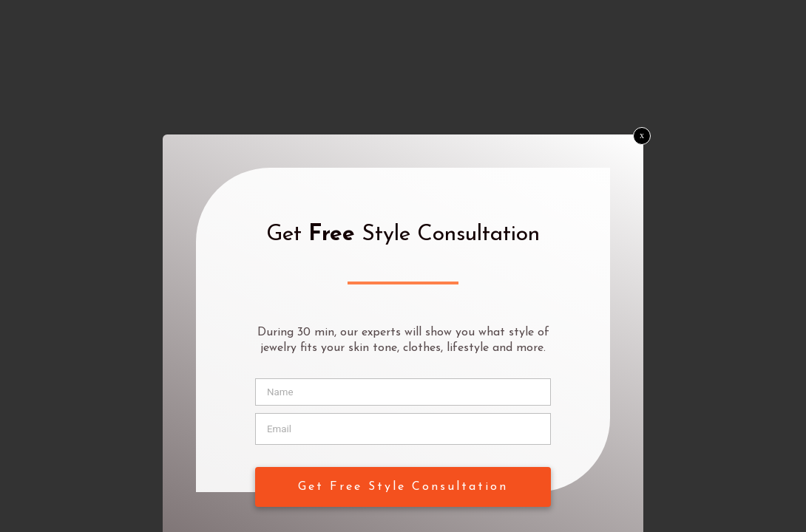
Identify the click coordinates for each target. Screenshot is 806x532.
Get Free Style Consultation (403, 487)
